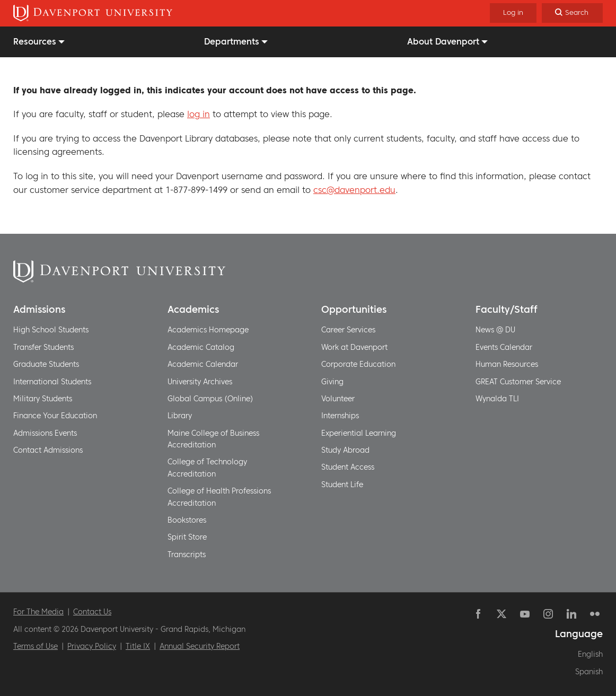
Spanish (589, 672)
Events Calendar (504, 347)
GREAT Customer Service (518, 382)
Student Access (348, 467)
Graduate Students (46, 364)
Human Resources (507, 364)
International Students (52, 382)
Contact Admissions (48, 450)
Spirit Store (187, 537)
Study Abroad (345, 450)
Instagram (548, 614)
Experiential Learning (359, 433)
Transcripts (187, 554)
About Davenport (443, 41)
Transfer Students (43, 347)
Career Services (348, 330)
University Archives (200, 382)
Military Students (43, 399)
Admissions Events (45, 433)
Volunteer (338, 399)
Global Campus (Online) (210, 399)
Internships (340, 416)
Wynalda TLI (497, 399)
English (590, 654)
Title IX (138, 646)
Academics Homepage (208, 330)
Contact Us (92, 612)
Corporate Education (358, 364)
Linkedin (571, 614)
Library (180, 416)
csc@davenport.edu (354, 190)
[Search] (572, 13)
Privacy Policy (92, 646)
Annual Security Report (200, 646)
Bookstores (187, 520)
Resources (35, 41)
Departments (232, 41)
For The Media (38, 612)
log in (199, 114)
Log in (513, 12)
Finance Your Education (55, 416)
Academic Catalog (201, 347)
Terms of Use (36, 646)
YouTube (525, 614)
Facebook (478, 614)
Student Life (342, 484)
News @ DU (495, 330)
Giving (332, 382)
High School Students (51, 330)
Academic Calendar (203, 364)
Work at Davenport (354, 347)
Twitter (501, 614)
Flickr (595, 614)
